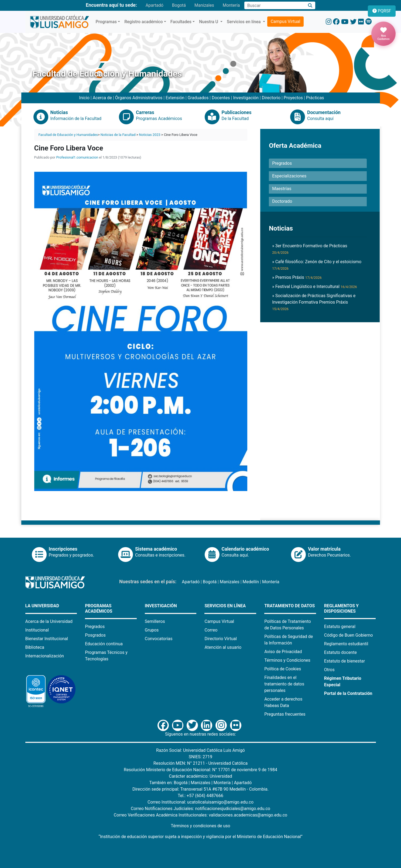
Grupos (152, 630)
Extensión (175, 98)
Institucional (37, 630)
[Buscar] (310, 6)
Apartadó (155, 5)
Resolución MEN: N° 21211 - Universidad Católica (200, 763)
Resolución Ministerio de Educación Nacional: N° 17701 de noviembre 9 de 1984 (200, 770)
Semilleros (155, 621)
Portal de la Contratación (348, 693)
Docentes (221, 98)
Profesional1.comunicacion (77, 157)
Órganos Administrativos (139, 98)
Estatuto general (340, 627)
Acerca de (102, 98)
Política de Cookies (283, 669)
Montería (231, 5)
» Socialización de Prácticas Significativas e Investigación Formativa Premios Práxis (314, 302)
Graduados (198, 98)
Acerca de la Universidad (49, 621)
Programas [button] (106, 22)
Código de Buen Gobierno (349, 635)
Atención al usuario (223, 647)
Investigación (246, 98)
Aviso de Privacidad (283, 652)
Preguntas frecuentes (285, 714)
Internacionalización (45, 656)
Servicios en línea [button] (244, 22)
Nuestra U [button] (209, 22)
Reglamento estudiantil (346, 644)
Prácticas (315, 98)
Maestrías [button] (282, 189)
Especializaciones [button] (289, 176)
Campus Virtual (286, 21)
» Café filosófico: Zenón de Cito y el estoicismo (317, 265)
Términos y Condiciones (287, 660)
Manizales (204, 5)
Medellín (251, 582)
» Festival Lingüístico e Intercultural (315, 287)
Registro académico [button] (144, 22)
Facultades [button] (181, 22)
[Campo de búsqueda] (275, 5)
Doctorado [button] (282, 201)
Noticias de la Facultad (118, 135)
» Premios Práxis (297, 277)
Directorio (271, 98)
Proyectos (293, 98)
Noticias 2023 (150, 135)
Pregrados (95, 627)
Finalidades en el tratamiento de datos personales (284, 684)
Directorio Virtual (221, 639)
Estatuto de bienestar (345, 661)
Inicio (84, 98)
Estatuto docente (340, 652)
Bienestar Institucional (47, 639)
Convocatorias (159, 639)
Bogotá (179, 5)
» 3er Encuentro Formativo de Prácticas (310, 249)
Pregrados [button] (282, 163)
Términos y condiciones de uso (200, 826)
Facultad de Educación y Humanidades (68, 135)
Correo (211, 630)
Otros (329, 670)
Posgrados (95, 635)
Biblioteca (35, 647)
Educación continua (104, 644)
